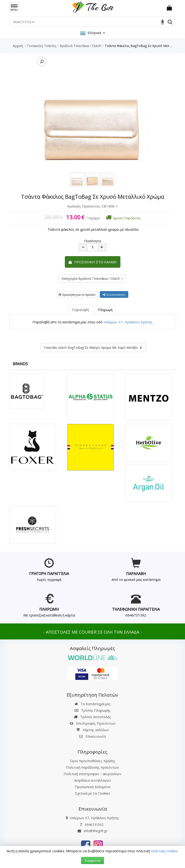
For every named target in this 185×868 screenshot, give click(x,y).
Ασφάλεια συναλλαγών (93, 780)
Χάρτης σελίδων (93, 730)
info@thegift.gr (93, 831)
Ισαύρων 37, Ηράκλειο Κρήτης (128, 322)
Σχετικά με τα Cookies (93, 793)
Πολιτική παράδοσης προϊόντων (92, 767)
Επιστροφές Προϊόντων (93, 723)
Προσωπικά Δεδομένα (92, 787)
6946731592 (136, 615)
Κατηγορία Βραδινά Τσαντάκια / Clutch (92, 278)
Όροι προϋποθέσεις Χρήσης (93, 761)
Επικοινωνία (96, 736)
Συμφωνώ (92, 860)
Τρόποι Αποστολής (92, 717)
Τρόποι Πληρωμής (93, 710)
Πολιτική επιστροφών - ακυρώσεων (92, 774)
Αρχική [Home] (18, 46)
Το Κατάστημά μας (93, 704)
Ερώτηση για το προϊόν (77, 295)
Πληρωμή (105, 310)
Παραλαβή (80, 310)
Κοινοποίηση (114, 295)
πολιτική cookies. (165, 851)
